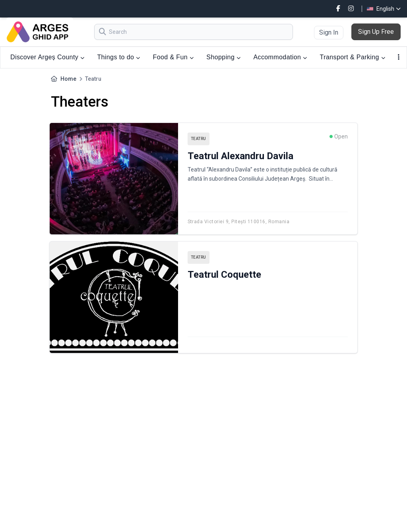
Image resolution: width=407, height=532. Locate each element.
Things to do (118, 57)
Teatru (199, 139)
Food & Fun (173, 57)
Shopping (223, 57)
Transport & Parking (353, 57)
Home (68, 79)
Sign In (329, 32)
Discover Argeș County (47, 57)
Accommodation (280, 57)
